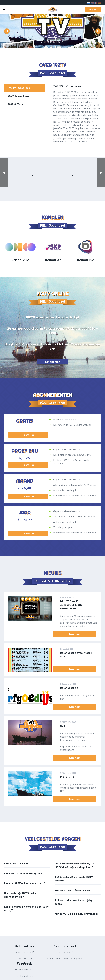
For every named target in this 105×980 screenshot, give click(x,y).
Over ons (79, 976)
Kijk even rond (53, 362)
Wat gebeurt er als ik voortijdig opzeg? (73, 902)
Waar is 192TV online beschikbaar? (25, 883)
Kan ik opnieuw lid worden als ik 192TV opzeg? (26, 908)
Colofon (92, 976)
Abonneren (25, 435)
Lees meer (78, 634)
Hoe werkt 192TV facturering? (72, 890)
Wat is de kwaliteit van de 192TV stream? (74, 879)
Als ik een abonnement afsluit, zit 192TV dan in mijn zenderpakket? (74, 865)
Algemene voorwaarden (21, 976)
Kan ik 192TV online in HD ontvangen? (76, 914)
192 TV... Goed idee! (20, 88)
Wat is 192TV (16, 105)
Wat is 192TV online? (16, 864)
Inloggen (92, 10)
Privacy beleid (45, 976)
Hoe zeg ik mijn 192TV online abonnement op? (20, 895)
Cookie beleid (63, 976)
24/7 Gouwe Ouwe (19, 97)
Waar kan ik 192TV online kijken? (23, 873)
